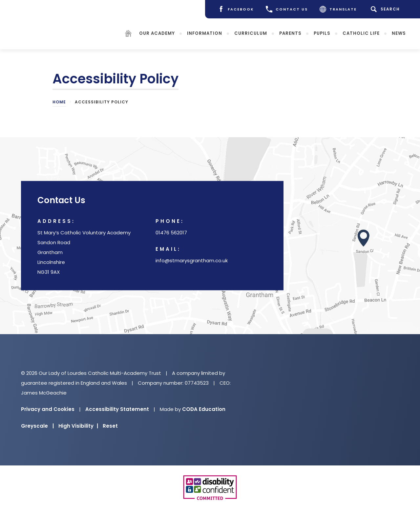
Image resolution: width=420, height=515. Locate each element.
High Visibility (78, 426)
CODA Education (204, 409)
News (399, 33)
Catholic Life (361, 33)
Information (205, 33)
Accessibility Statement (117, 409)
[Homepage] (128, 34)
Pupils (322, 33)
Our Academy (157, 33)
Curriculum (251, 33)
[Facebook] (236, 9)
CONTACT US (287, 9)
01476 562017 (171, 233)
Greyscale (37, 426)
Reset (110, 426)
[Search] (386, 9)
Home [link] (59, 102)
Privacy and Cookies (48, 409)
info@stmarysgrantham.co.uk (192, 261)
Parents (290, 33)
